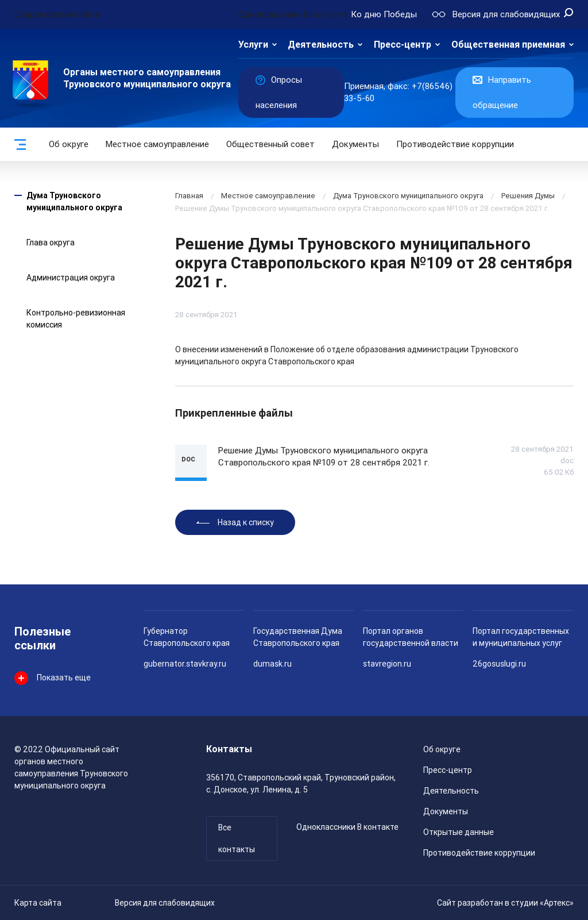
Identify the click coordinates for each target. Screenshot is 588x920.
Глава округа (51, 242)
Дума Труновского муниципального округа (408, 196)
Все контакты (237, 838)
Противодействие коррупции (455, 144)
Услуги (253, 45)
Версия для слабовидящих (165, 903)
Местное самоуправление (157, 144)
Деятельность (321, 45)
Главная (189, 196)
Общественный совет (270, 144)
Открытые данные (459, 832)
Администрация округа (71, 278)
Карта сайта (38, 903)
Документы (355, 144)
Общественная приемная (508, 45)
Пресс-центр (403, 45)
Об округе (69, 144)
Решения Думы (528, 196)
